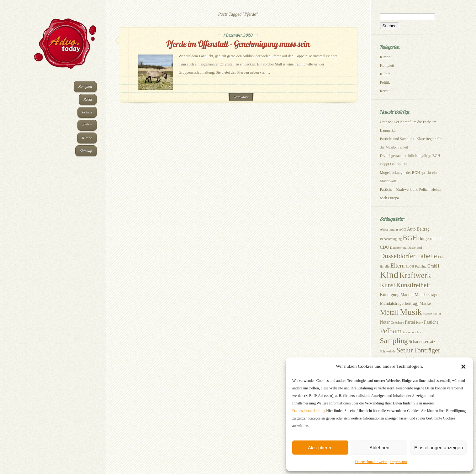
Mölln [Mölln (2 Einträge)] (437, 314)
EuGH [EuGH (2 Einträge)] (410, 266)
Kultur (87, 125)
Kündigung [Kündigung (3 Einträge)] (390, 295)
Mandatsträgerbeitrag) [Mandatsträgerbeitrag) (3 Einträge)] (399, 303)
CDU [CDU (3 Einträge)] (385, 247)
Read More (241, 97)
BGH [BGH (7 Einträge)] (410, 238)
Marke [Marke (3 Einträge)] (425, 303)
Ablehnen (379, 448)
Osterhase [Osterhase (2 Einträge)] (397, 323)
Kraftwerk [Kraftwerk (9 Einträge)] (415, 275)
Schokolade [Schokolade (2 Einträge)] (388, 351)
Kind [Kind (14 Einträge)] (389, 275)
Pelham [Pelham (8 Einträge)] (391, 331)
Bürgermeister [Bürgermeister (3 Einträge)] (431, 239)
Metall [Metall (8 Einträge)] (390, 312)
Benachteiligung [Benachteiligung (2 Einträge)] (391, 239)
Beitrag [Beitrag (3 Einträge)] (423, 229)
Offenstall (227, 64)
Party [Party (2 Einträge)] (419, 323)
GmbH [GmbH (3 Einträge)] (433, 266)
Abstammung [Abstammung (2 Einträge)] (389, 229)
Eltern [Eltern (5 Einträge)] (398, 266)
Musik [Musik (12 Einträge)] (411, 312)
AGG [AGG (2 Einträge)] (402, 229)
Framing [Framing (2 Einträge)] (421, 266)
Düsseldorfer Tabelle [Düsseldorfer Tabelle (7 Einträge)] (409, 256)
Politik (87, 112)
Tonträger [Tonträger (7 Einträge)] (427, 350)
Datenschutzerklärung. (309, 411)
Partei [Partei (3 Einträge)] (410, 322)
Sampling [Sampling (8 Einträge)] (394, 341)
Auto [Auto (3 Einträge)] (411, 229)
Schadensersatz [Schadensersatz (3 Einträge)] (422, 342)
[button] (463, 367)
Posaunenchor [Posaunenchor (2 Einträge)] (412, 332)
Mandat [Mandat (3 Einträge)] (407, 295)
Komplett (85, 86)
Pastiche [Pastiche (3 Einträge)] (431, 322)
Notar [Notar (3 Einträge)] (385, 322)
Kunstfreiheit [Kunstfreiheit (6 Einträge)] (413, 285)
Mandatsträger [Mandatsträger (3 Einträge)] (427, 295)
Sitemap (86, 151)
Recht (88, 99)
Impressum (398, 462)
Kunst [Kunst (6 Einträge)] (388, 285)
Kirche (87, 138)
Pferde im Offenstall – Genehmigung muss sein (238, 44)
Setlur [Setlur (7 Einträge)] (405, 350)
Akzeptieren (320, 448)
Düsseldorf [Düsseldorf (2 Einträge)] (415, 248)
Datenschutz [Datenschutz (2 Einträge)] (398, 248)
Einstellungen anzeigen (439, 448)
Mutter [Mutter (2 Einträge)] (427, 314)
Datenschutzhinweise (371, 462)
